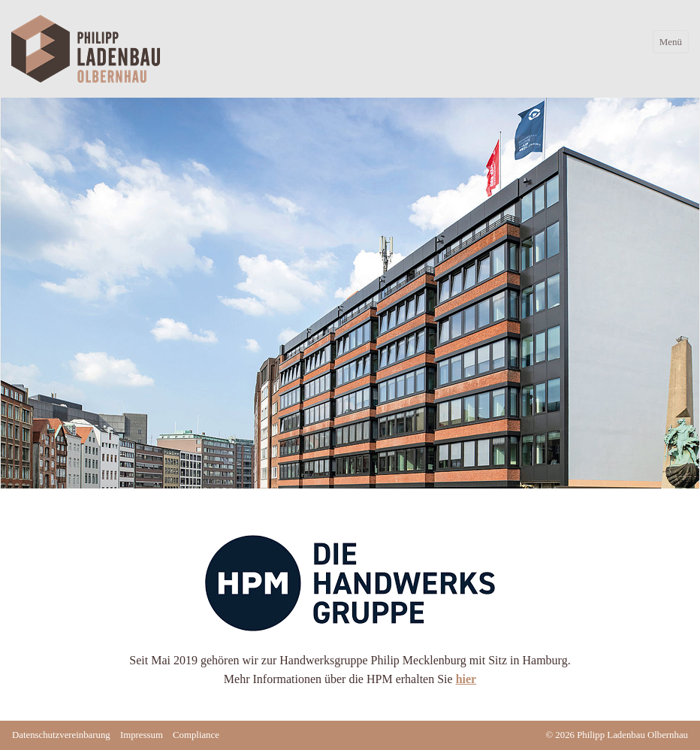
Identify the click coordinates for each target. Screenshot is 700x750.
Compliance (196, 735)
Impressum (142, 735)
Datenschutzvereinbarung (61, 735)
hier (466, 679)
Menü (671, 42)
